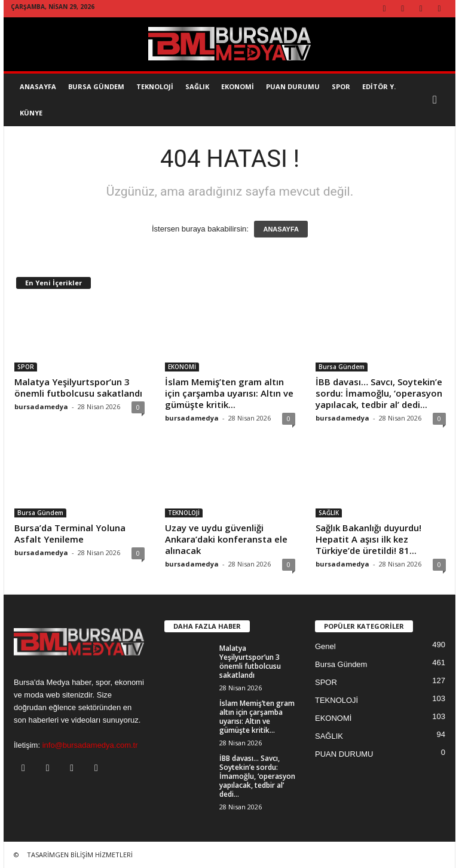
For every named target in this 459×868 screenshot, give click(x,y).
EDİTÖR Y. (379, 86)
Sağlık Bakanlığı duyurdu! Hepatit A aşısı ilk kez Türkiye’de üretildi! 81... (368, 539)
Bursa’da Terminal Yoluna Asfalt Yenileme (70, 533)
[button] (437, 100)
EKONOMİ (238, 86)
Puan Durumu (293, 86)
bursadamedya (41, 406)
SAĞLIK (197, 86)
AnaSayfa (38, 86)
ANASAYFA (281, 229)
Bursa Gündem (96, 86)
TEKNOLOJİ (155, 86)
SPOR (341, 86)
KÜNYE (31, 113)
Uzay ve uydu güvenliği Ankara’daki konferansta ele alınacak (226, 539)
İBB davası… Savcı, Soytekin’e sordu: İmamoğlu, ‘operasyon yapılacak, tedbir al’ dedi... (379, 393)
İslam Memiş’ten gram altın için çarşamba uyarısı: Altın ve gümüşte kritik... (229, 393)
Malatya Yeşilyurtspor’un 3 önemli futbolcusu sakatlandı (78, 387)
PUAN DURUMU (344, 754)
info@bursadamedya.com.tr (90, 745)
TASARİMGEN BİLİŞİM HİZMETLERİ (80, 855)
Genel (325, 646)
